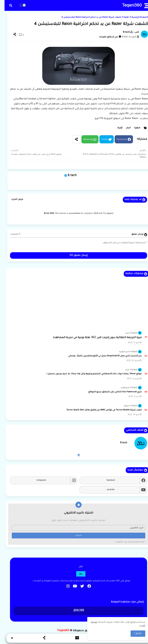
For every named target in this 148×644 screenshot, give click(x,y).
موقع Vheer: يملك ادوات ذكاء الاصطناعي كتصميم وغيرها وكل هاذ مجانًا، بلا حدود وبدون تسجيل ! (90, 374)
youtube (106, 490)
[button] (6, 5)
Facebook (117, 140)
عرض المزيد (13, 200)
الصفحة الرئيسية (135, 17)
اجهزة (133, 128)
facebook (106, 480)
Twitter (100, 140)
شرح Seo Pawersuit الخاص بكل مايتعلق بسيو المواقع (110, 392)
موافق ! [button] (133, 634)
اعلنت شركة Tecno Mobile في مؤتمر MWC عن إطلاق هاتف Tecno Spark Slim (99, 410)
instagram (37, 480)
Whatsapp (84, 140)
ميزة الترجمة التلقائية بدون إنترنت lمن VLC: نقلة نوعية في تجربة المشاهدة (93, 338)
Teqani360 (127, 6)
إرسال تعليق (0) (74, 255)
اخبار (124, 128)
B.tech (68, 176)
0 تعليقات (11, 234)
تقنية (122, 17)
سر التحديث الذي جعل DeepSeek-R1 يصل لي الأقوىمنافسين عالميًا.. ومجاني (100, 356)
